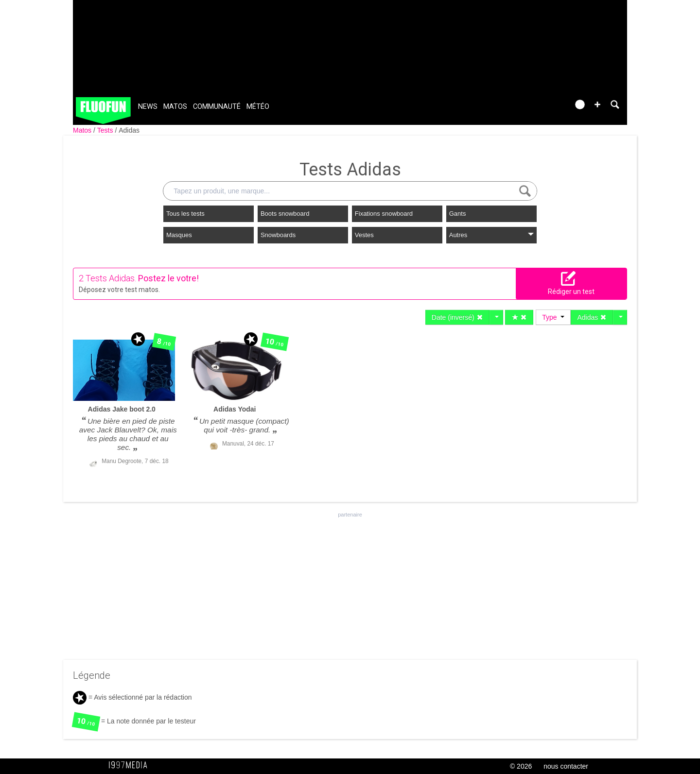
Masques (179, 235)
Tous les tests (185, 214)
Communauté (217, 107)
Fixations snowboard (384, 214)
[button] (597, 104)
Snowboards (278, 235)
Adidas (129, 130)
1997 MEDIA (131, 765)
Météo (258, 107)
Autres (491, 235)
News (148, 107)
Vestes (364, 235)
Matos (175, 107)
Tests (106, 130)
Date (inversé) (457, 317)
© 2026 (521, 766)
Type (553, 317)
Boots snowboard (285, 214)
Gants (458, 214)
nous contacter (566, 766)
